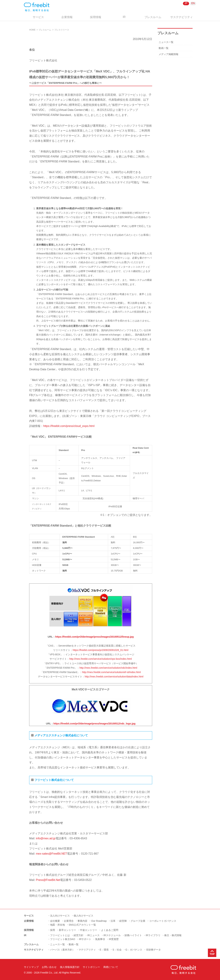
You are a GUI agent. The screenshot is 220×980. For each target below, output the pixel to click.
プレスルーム (153, 17)
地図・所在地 (57, 925)
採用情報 (96, 17)
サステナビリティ (182, 17)
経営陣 (123, 921)
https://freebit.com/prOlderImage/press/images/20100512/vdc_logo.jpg (94, 724)
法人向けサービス (60, 916)
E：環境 (104, 950)
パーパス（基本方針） (62, 950)
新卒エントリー (67, 930)
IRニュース (93, 935)
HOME (32, 30)
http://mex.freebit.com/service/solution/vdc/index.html (108, 668)
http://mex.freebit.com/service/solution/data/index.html (114, 677)
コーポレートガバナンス (163, 921)
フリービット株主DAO (63, 939)
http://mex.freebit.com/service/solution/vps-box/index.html (101, 659)
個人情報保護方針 (70, 967)
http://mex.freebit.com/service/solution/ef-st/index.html (111, 672)
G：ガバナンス (134, 950)
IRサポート (85, 939)
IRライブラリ (153, 935)
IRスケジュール (112, 935)
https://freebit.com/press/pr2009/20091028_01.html (101, 650)
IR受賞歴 (114, 939)
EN (193, 3)
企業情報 (67, 17)
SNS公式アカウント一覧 (82, 925)
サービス (38, 17)
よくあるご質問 (110, 930)
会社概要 (55, 921)
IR (124, 17)
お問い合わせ (49, 967)
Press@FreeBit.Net (48, 880)
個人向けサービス (83, 916)
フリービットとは (60, 935)
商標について (111, 967)
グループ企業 (138, 921)
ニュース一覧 (166, 42)
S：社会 (117, 950)
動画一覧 (164, 48)
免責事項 (100, 939)
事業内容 (82, 921)
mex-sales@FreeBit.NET (51, 854)
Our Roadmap (99, 921)
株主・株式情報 (173, 935)
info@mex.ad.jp (46, 838)
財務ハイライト (133, 935)
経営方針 (79, 935)
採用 (53, 930)
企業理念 (69, 921)
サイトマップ (31, 967)
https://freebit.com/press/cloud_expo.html (69, 426)
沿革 (113, 921)
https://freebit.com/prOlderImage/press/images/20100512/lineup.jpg (94, 637)
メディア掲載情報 (169, 54)
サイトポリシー (91, 967)
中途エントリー (89, 930)
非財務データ (153, 950)
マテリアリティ (87, 950)
